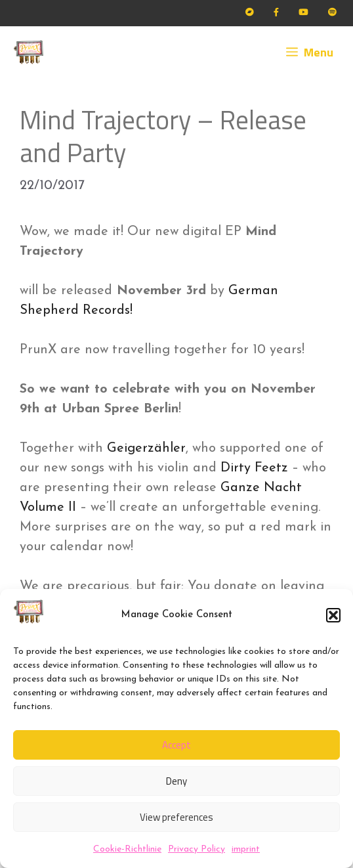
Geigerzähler (146, 448)
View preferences (176, 817)
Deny (176, 781)
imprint (246, 849)
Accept (176, 745)
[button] (333, 615)
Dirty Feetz (254, 468)
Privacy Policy (197, 849)
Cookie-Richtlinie (127, 849)
